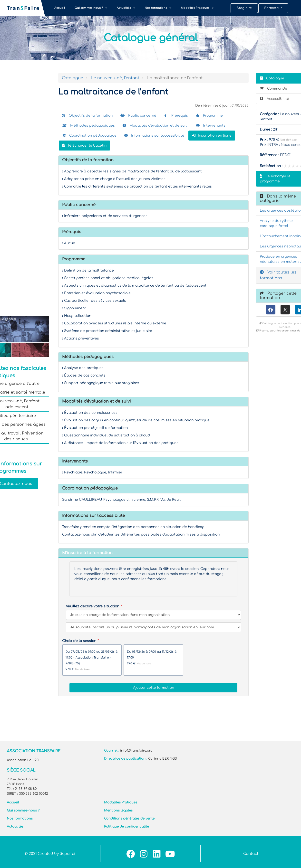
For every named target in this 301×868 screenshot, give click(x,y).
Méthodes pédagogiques (89, 126)
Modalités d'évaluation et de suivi (155, 126)
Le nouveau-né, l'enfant (115, 78)
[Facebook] (271, 310)
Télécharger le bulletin (84, 146)
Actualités (126, 8)
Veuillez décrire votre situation (92, 606)
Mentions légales (118, 811)
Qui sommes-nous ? (91, 8)
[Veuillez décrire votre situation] (153, 627)
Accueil (60, 8)
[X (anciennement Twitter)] (285, 310)
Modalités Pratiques (197, 8)
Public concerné (138, 116)
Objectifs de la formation (87, 116)
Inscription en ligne (212, 136)
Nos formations (158, 8)
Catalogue (73, 78)
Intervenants (211, 126)
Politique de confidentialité (126, 827)
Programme (209, 116)
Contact (251, 854)
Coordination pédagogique (89, 136)
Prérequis (176, 116)
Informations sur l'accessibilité (154, 136)
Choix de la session (79, 641)
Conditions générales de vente (129, 819)
